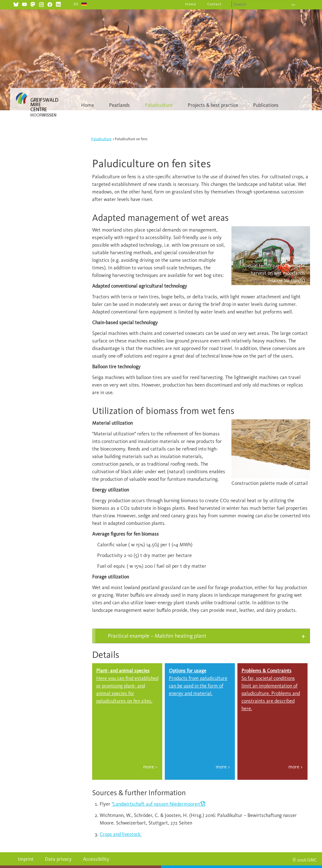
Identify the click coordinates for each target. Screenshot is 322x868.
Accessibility (96, 859)
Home (191, 4)
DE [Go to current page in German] (76, 4)
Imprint (26, 859)
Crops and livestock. (121, 834)
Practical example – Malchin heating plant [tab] (157, 636)
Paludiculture (159, 105)
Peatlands (119, 105)
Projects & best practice (213, 105)
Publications (266, 105)
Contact (214, 4)
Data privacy (58, 859)
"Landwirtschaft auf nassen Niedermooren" (156, 804)
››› (293, 5)
